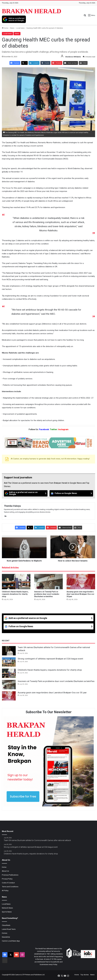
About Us (5, 871)
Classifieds (6, 925)
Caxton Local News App (11, 941)
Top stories (85, 975)
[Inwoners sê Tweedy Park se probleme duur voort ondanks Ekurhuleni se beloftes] (48, 582)
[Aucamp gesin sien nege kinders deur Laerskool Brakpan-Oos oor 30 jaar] (81, 582)
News (12, 28)
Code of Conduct (8, 883)
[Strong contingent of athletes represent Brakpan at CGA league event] (9, 662)
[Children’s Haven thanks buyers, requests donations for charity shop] (16, 582)
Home (5, 28)
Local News (6, 904)
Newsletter (6, 937)
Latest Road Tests (9, 929)
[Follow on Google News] (71, 493)
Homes (5, 933)
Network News (7, 908)
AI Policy (5, 890)
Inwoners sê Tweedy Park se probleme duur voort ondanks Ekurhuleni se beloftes (47, 594)
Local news (20, 28)
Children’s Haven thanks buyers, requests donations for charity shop (15, 594)
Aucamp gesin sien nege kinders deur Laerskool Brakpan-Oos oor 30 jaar (80, 594)
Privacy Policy (7, 879)
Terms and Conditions (10, 887)
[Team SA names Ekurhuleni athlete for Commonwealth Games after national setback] (9, 651)
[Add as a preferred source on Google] (14, 19)
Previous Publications (10, 875)
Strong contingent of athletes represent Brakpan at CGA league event (50, 659)
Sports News (7, 912)
